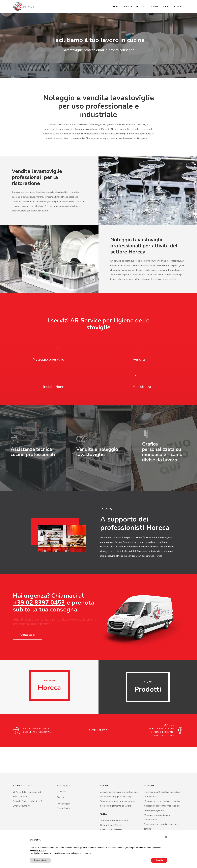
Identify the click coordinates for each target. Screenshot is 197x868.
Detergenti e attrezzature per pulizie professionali (162, 794)
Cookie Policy (63, 808)
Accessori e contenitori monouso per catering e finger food (162, 808)
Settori (154, 6)
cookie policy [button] (40, 850)
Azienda (128, 6)
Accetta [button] (159, 860)
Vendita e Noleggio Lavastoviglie (117, 797)
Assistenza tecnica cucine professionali (119, 792)
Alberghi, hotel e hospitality (114, 821)
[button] (166, 837)
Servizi (166, 6)
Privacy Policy (63, 804)
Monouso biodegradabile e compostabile (157, 817)
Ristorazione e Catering (112, 825)
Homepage (63, 786)
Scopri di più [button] (40, 860)
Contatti (179, 6)
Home (116, 6)
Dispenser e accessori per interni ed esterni (162, 827)
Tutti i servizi (98, 756)
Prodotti (141, 6)
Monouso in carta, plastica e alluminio (162, 801)
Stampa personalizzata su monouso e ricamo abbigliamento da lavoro (119, 804)
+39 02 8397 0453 (39, 629)
